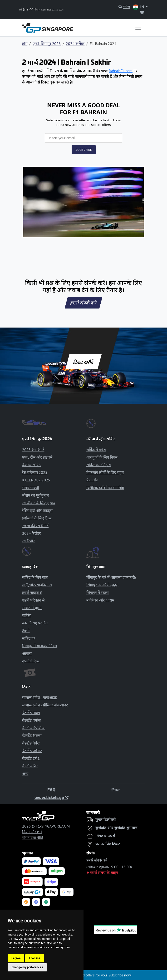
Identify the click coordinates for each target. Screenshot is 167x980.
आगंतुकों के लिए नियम (102, 457)
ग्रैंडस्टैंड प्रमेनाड (32, 751)
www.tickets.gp (52, 797)
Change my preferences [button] (27, 967)
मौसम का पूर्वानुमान (35, 495)
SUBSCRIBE (84, 150)
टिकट (115, 790)
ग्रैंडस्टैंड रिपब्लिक (34, 728)
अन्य (25, 774)
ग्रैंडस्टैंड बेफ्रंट (31, 743)
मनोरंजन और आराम (100, 600)
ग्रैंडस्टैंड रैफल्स (32, 735)
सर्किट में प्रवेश (96, 450)
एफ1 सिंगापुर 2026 (47, 44)
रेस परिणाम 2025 (35, 472)
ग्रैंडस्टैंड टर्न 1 (31, 758)
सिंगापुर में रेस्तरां (98, 593)
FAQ (51, 790)
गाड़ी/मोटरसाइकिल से (37, 585)
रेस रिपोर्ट (28, 541)
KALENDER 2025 (36, 480)
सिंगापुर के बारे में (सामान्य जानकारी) (111, 577)
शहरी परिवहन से (33, 600)
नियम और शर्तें (32, 832)
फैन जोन (92, 480)
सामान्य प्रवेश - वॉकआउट (39, 697)
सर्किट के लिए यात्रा (35, 577)
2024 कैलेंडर (75, 44)
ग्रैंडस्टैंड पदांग (31, 713)
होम (25, 44)
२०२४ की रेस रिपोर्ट (35, 526)
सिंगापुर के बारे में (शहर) (102, 585)
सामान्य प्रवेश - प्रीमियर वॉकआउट (45, 705)
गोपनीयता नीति (33, 838)
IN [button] (139, 7)
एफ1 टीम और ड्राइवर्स (37, 457)
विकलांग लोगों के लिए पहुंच (105, 472)
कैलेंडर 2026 (31, 465)
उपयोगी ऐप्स (31, 661)
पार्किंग (27, 615)
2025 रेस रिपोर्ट (33, 450)
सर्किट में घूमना (32, 608)
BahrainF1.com (121, 71)
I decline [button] (35, 958)
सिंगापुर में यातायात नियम (39, 646)
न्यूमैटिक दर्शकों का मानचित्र (105, 488)
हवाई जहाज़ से (32, 593)
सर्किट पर (29, 638)
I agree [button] (16, 958)
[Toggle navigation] (138, 28)
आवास (27, 653)
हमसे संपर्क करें (83, 303)
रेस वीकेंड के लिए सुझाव (39, 503)
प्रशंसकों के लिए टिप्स (37, 518)
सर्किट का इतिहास (99, 465)
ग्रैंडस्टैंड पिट (30, 766)
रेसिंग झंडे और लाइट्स (37, 510)
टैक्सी (26, 631)
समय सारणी (31, 488)
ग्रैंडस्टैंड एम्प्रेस (31, 720)
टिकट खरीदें (84, 362)
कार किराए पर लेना (35, 623)
